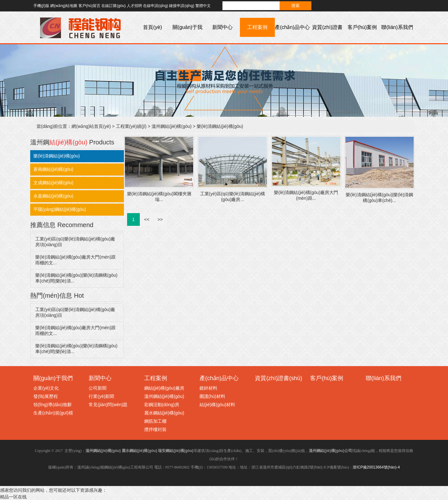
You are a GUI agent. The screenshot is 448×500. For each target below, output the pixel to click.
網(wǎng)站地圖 (64, 6)
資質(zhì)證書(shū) (327, 37)
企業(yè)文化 (46, 388)
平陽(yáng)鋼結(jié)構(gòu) (60, 209)
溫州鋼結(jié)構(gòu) (172, 126)
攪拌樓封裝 (155, 429)
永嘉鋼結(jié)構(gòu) (53, 196)
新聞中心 (222, 27)
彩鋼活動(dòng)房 (162, 405)
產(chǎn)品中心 (292, 27)
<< (147, 219)
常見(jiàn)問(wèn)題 (108, 405)
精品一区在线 (13, 497)
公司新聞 (98, 388)
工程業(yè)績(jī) (131, 126)
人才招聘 (134, 6)
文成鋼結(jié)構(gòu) (53, 183)
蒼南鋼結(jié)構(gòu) (53, 169)
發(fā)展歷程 (46, 396)
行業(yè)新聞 (101, 396)
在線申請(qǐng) (156, 6)
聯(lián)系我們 (397, 27)
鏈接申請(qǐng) (182, 6)
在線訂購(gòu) (113, 6)
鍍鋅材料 (208, 388)
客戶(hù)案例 (362, 27)
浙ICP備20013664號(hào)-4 (376, 467)
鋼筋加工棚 (155, 421)
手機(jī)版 (41, 6)
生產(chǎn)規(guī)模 (53, 413)
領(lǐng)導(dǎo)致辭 (53, 405)
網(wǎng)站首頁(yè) (91, 126)
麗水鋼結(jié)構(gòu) (164, 413)
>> (160, 219)
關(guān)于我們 (187, 37)
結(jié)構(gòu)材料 (217, 405)
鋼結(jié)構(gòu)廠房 (164, 388)
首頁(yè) (153, 27)
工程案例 (257, 27)
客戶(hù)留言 (89, 6)
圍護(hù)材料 (212, 396)
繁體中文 (203, 6)
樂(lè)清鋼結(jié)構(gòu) (220, 126)
